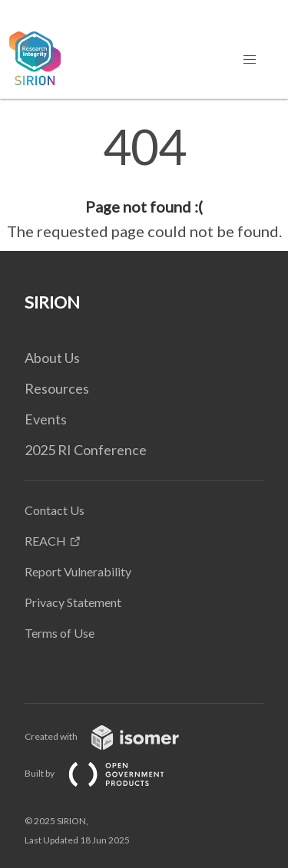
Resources (57, 388)
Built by (107, 773)
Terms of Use (60, 633)
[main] (144, 183)
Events (46, 419)
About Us (52, 358)
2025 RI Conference (86, 450)
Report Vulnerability (78, 571)
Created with (114, 736)
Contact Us (55, 510)
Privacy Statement (73, 602)
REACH (45, 541)
